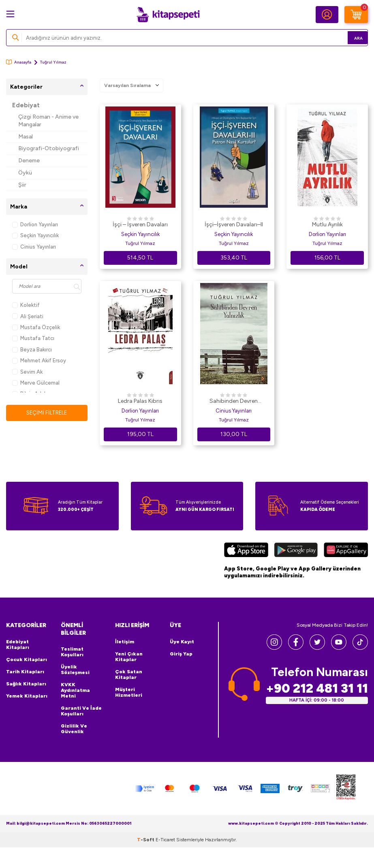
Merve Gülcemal (36, 383)
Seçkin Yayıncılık (35, 235)
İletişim (125, 642)
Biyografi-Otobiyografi (49, 148)
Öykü (25, 173)
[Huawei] (346, 551)
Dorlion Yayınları (35, 224)
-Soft (146, 840)
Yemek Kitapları (27, 696)
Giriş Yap (181, 654)
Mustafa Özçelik (36, 327)
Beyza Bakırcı (32, 350)
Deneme (29, 161)
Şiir (22, 185)
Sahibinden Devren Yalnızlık (234, 402)
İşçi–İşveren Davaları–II (234, 224)
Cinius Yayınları (34, 247)
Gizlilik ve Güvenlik (74, 729)
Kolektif (26, 305)
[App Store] (246, 551)
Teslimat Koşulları (72, 652)
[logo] (168, 15)
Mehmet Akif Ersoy (39, 361)
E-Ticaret (165, 840)
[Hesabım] (327, 15)
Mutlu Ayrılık (327, 224)
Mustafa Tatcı (33, 338)
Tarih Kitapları (25, 672)
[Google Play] (296, 551)
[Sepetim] (356, 15)
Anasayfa (19, 62)
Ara (350, 37)
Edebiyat (26, 105)
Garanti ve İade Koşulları (81, 711)
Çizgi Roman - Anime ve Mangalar (48, 121)
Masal (26, 137)
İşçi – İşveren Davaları (140, 224)
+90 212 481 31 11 (317, 688)
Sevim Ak (27, 372)
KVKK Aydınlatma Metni (75, 690)
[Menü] (10, 14)
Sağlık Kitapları (26, 684)
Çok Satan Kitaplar (129, 674)
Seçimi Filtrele (47, 413)
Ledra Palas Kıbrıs (140, 401)
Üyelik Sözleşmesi (75, 670)
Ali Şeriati (28, 316)
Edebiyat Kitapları (18, 645)
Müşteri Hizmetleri (129, 692)
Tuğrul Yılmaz (140, 243)
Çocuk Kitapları (27, 660)
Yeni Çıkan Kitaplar (129, 657)
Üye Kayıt (182, 642)
